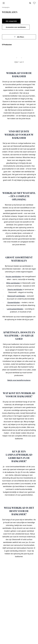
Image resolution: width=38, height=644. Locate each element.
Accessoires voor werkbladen (16, 27)
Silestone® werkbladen (16, 296)
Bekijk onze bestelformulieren (19, 380)
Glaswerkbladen (14, 302)
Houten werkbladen (13, 277)
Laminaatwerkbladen (15, 309)
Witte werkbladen (13, 283)
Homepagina (6, 7)
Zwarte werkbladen (15, 289)
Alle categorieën (11, 21)
